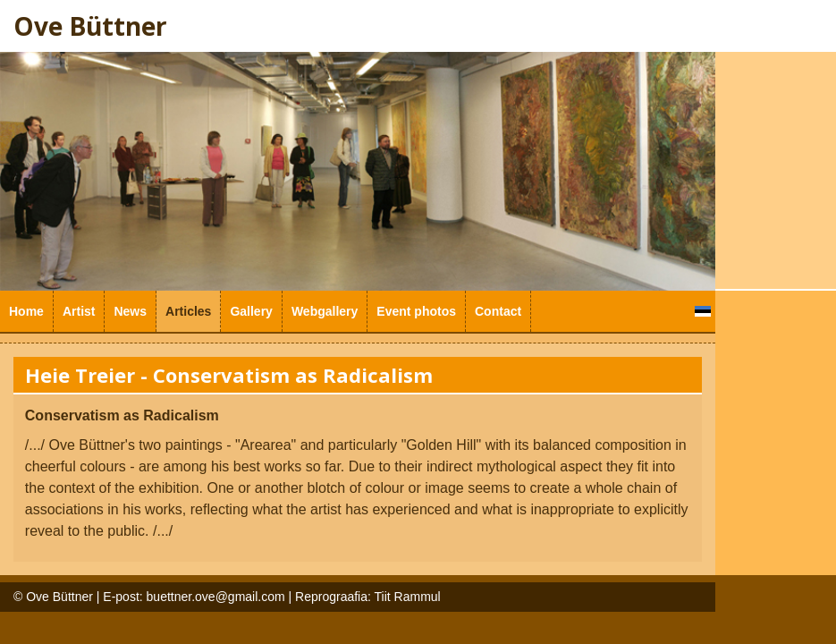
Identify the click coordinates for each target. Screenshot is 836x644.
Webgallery (325, 311)
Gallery (251, 311)
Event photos (416, 311)
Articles (188, 311)
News (130, 311)
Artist (79, 311)
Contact (498, 311)
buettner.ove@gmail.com (216, 597)
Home (26, 311)
